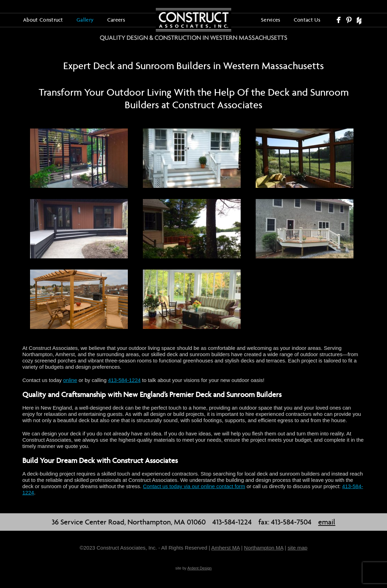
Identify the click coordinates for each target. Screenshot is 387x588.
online (70, 380)
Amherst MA (226, 548)
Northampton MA (264, 548)
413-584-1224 (124, 380)
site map (297, 548)
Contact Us (307, 20)
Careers (116, 20)
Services (271, 20)
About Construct (43, 20)
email (327, 522)
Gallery (85, 20)
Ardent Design (199, 568)
